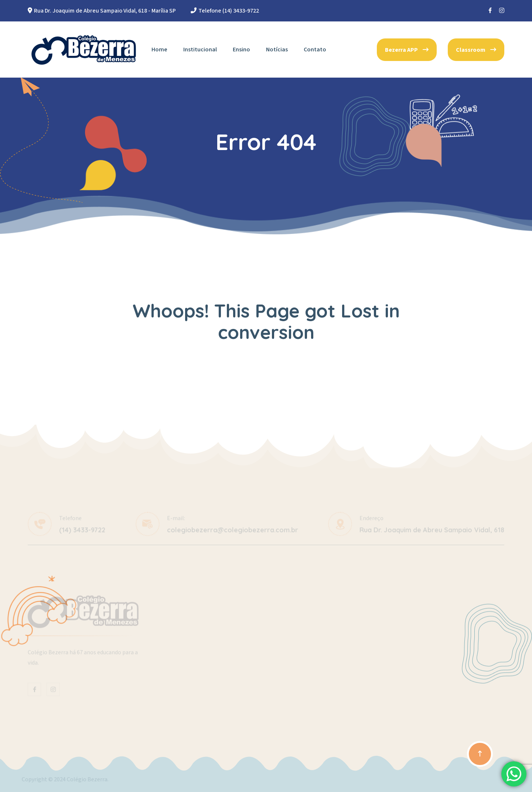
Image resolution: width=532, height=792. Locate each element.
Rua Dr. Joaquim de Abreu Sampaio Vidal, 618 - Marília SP (105, 11)
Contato (315, 50)
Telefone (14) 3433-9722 (229, 11)
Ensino (241, 50)
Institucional (200, 50)
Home (159, 50)
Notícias (277, 50)
